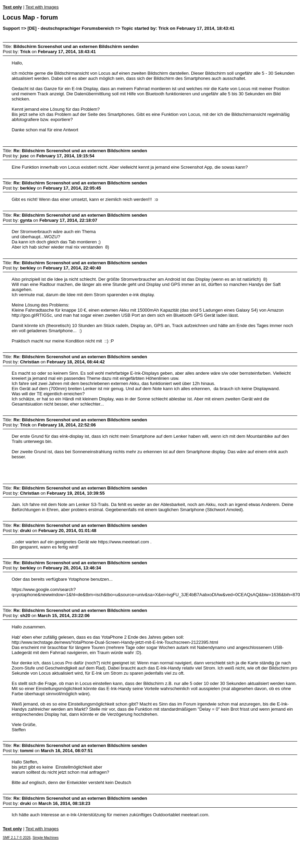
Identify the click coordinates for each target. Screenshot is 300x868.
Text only (12, 7)
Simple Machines (46, 838)
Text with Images (42, 7)
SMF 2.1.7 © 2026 (17, 838)
